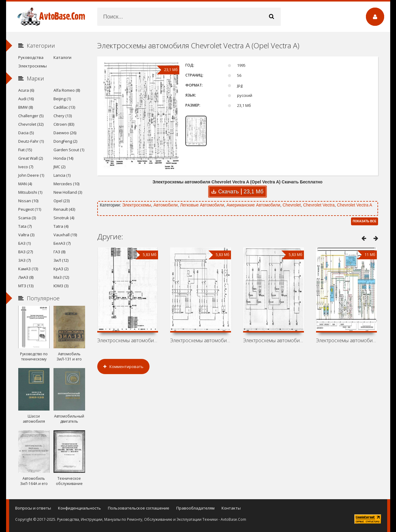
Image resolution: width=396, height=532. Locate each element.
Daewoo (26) (65, 133)
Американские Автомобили (253, 205)
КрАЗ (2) (61, 269)
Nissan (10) (28, 201)
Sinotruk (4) (64, 218)
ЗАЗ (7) (24, 260)
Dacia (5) (26, 133)
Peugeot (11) (30, 209)
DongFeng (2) (65, 141)
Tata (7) (25, 226)
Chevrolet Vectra (319, 205)
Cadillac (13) (64, 107)
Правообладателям (195, 508)
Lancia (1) (62, 175)
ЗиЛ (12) (61, 260)
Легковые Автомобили (202, 205)
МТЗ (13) (26, 286)
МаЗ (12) (61, 277)
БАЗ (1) (24, 243)
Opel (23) (62, 201)
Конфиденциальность (79, 508)
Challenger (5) (31, 116)
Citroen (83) (64, 124)
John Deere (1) (31, 175)
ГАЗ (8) (59, 252)
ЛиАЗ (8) (26, 277)
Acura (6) (26, 90)
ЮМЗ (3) (61, 286)
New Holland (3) (68, 192)
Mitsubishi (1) (30, 192)
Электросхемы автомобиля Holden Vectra (128, 340)
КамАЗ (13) (28, 269)
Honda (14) (63, 158)
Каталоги (62, 57)
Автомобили (166, 205)
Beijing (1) (62, 99)
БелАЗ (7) (62, 243)
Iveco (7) (26, 167)
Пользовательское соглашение (139, 508)
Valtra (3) (26, 235)
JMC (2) (59, 167)
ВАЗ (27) (26, 252)
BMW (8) (26, 107)
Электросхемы (137, 205)
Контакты (231, 508)
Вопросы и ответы (33, 508)
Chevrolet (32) (31, 124)
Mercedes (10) (66, 184)
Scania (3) (27, 218)
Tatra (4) (61, 226)
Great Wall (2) (31, 158)
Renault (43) (64, 209)
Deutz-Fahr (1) (31, 141)
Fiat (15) (25, 150)
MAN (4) (25, 184)
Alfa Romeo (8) (67, 90)
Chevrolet (292, 205)
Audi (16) (26, 99)
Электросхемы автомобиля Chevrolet (201, 340)
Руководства (31, 57)
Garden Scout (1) (69, 150)
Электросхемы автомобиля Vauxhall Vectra (274, 340)
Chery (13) (63, 116)
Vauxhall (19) (65, 235)
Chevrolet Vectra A (355, 205)
